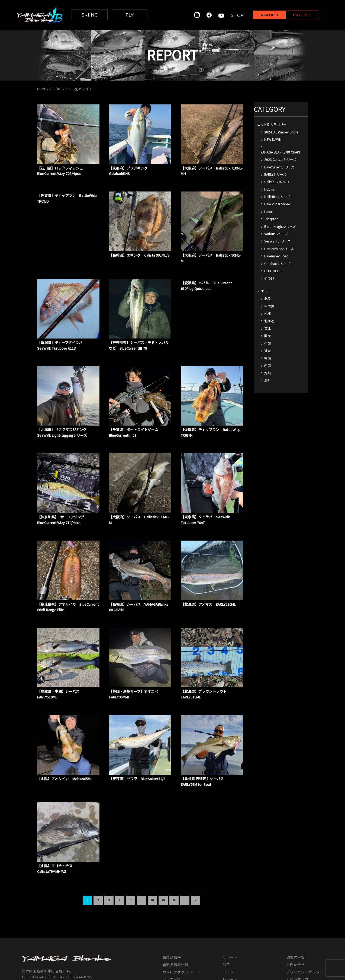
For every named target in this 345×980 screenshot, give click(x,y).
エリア (266, 291)
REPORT (56, 89)
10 (152, 851)
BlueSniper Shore (277, 204)
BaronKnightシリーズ (280, 226)
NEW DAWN (273, 139)
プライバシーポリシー (305, 923)
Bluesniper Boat (276, 256)
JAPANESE (262, 15)
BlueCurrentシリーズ (279, 167)
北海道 (269, 321)
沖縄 (267, 313)
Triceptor (271, 219)
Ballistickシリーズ (277, 197)
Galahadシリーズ (277, 263)
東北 (267, 328)
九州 (267, 373)
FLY (130, 15)
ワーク (228, 923)
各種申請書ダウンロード (243, 945)
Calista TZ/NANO (277, 182)
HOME (42, 89)
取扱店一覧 (296, 908)
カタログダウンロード (181, 923)
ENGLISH (295, 15)
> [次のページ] (196, 851)
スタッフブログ (236, 938)
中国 (267, 358)
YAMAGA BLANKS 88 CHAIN (280, 152)
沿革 (226, 916)
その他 (269, 278)
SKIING (90, 15)
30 (174, 851)
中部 (267, 343)
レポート (230, 930)
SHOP (231, 15)
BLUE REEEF (273, 271)
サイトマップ (298, 930)
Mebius (269, 189)
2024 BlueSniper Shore (281, 132)
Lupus (269, 211)
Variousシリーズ (276, 233)
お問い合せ (296, 916)
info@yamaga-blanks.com (45, 934)
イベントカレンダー (179, 945)
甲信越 (269, 306)
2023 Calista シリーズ (280, 159)
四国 (267, 365)
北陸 (267, 299)
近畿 (267, 350)
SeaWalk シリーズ (277, 241)
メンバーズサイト (301, 938)
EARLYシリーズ (275, 174)
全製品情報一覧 (176, 916)
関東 (267, 336)
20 (163, 851)
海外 (267, 380)
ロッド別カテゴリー (272, 124)
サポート (230, 908)
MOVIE (168, 938)
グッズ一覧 (172, 930)
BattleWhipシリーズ (279, 248)
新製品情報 (172, 908)
